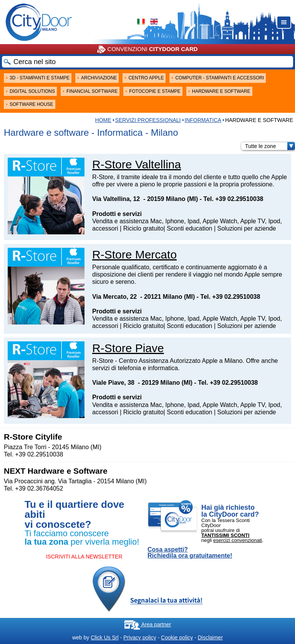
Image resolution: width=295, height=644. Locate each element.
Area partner (148, 624)
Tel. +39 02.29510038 (234, 199)
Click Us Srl (104, 637)
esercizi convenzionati (238, 540)
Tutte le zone (270, 146)
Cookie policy (177, 637)
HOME (103, 120)
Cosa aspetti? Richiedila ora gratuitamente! (190, 553)
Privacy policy (140, 637)
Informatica (203, 120)
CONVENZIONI (147, 49)
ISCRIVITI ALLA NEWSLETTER (84, 557)
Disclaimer (210, 637)
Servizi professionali (148, 120)
